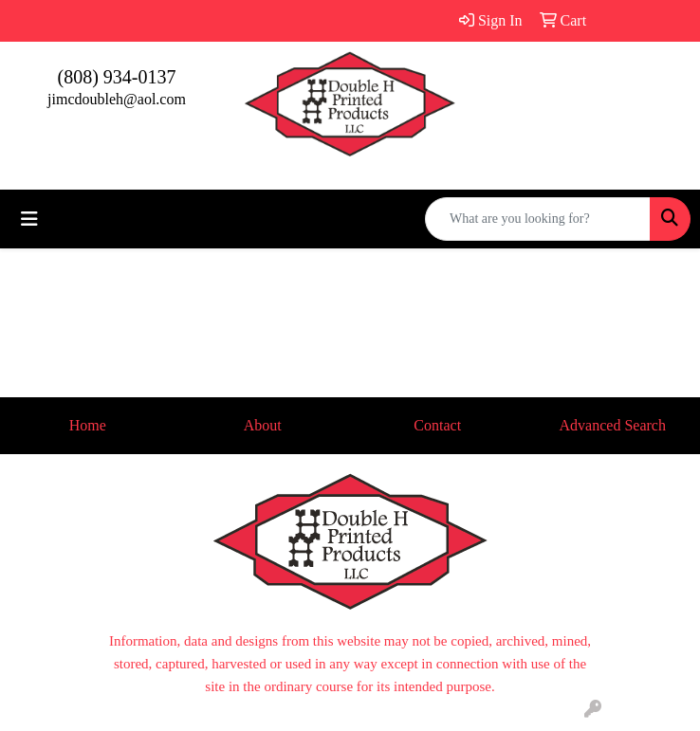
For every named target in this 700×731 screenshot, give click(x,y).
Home (88, 425)
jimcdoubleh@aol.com (117, 99)
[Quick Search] (538, 219)
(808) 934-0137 (117, 77)
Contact (437, 425)
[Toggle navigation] (29, 219)
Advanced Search (613, 425)
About (263, 425)
